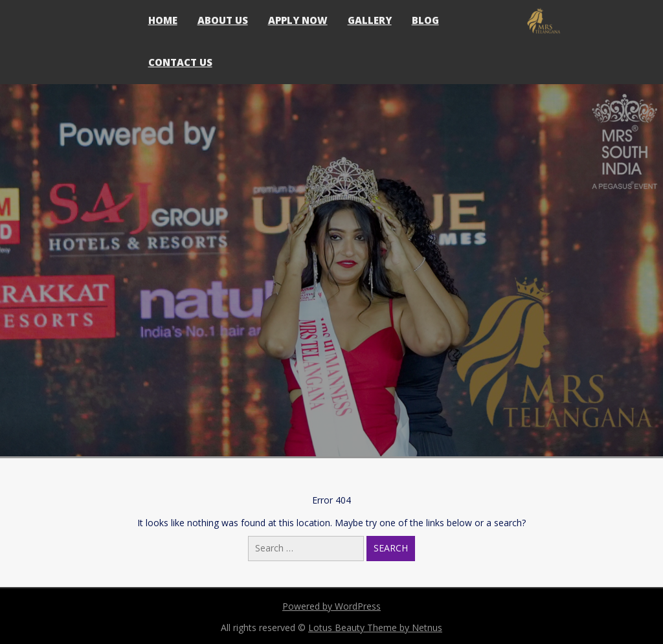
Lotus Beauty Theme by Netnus (375, 627)
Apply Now (298, 20)
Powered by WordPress (331, 606)
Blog (425, 20)
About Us (223, 20)
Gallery (370, 20)
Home (163, 20)
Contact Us (180, 62)
